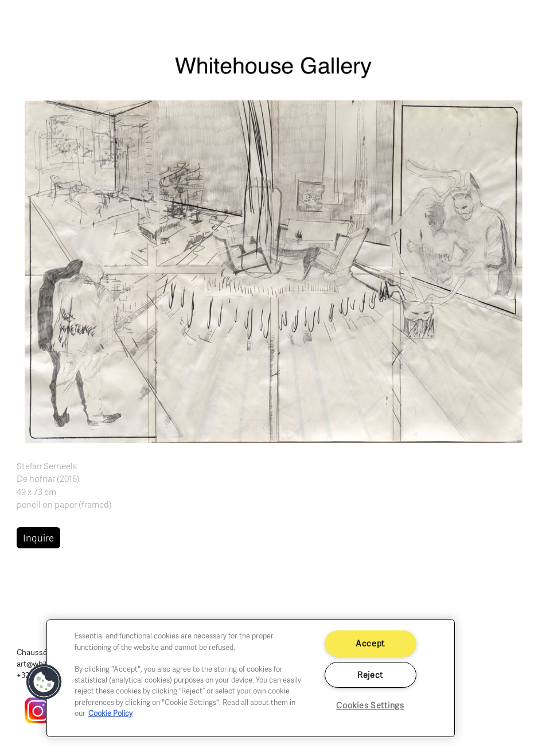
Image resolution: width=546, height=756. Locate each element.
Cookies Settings (370, 705)
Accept (370, 643)
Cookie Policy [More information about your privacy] (110, 713)
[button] (273, 270)
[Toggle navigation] (524, 23)
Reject (370, 675)
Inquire (38, 538)
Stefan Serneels (47, 466)
